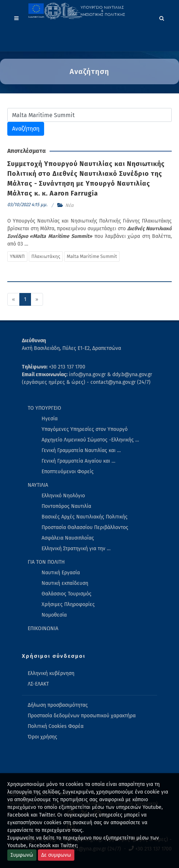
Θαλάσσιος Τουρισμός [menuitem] (67, 594)
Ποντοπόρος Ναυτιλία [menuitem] (66, 506)
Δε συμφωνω (56, 855)
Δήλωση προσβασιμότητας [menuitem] (58, 705)
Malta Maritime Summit (92, 256)
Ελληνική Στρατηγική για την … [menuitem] (76, 549)
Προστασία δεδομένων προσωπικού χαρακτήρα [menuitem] (82, 716)
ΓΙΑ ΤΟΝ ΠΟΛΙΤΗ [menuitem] (46, 562)
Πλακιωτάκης (46, 256)
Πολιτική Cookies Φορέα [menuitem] (56, 726)
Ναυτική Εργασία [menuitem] (61, 573)
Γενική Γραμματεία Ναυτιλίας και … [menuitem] (81, 450)
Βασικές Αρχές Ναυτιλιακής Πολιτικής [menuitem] (85, 517)
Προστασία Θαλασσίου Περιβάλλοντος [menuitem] (85, 527)
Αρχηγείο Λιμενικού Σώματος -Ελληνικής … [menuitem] (90, 440)
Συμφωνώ (22, 855)
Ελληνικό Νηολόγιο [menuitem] (63, 496)
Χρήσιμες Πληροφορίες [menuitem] (68, 604)
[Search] (162, 17)
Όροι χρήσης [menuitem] (42, 737)
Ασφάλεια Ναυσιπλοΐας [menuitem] (68, 538)
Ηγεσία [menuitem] (50, 419)
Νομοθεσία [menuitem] (54, 615)
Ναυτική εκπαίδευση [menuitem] (65, 583)
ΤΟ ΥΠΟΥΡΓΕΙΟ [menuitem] (44, 408)
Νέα (69, 205)
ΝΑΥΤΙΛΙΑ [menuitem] (38, 485)
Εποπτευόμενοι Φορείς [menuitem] (68, 472)
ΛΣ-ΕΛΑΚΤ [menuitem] (38, 684)
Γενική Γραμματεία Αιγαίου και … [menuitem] (78, 461)
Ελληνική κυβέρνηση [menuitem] (51, 673)
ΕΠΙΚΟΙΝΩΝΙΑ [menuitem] (43, 628)
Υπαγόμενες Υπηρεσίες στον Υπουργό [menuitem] (85, 429)
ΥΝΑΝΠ (17, 256)
